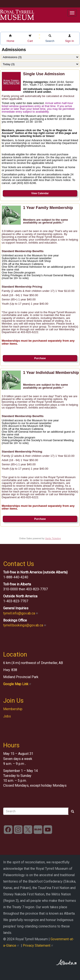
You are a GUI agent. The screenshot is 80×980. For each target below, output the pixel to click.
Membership (13, 709)
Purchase (40, 358)
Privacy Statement (39, 945)
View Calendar (40, 193)
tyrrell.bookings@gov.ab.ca (25, 625)
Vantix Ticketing (53, 538)
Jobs (7, 716)
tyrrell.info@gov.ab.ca (21, 613)
